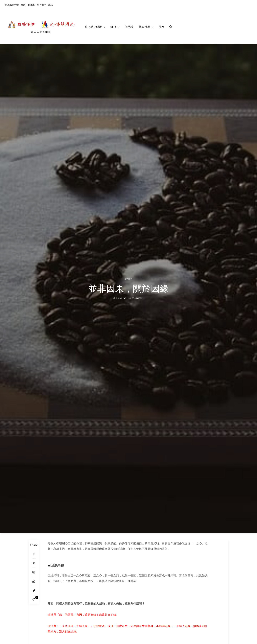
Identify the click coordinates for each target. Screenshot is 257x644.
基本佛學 (41, 5)
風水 (51, 5)
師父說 (31, 5)
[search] (171, 27)
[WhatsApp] (34, 581)
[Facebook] (34, 554)
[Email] (34, 572)
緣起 (23, 5)
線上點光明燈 (12, 5)
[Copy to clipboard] (34, 590)
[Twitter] (34, 563)
